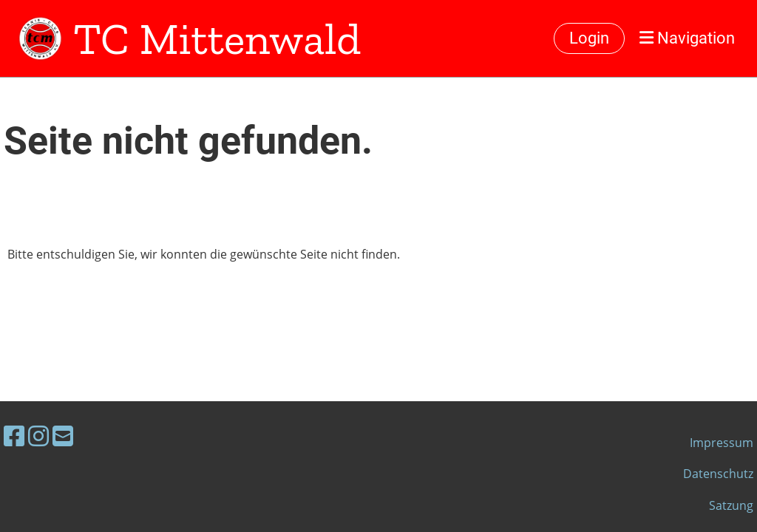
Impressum (722, 443)
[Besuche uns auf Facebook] (14, 436)
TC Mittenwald (217, 38)
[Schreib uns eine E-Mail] (63, 436)
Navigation (687, 38)
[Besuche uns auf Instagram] (38, 436)
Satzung (731, 505)
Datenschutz (718, 474)
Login (589, 38)
